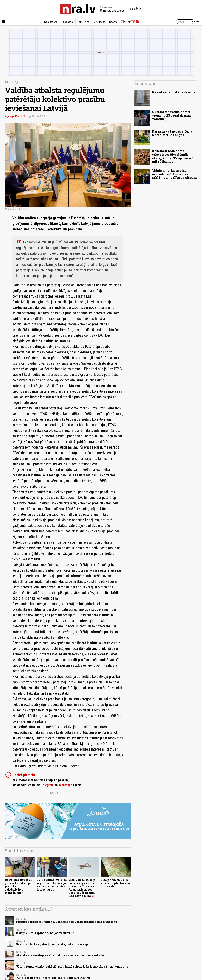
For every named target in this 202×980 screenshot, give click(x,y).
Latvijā (15, 82)
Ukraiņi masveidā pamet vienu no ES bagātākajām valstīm (171, 115)
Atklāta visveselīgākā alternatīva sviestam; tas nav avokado (60, 955)
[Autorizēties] (198, 22)
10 (73, 933)
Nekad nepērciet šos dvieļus (174, 92)
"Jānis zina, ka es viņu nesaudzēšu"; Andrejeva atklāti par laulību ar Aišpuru (174, 174)
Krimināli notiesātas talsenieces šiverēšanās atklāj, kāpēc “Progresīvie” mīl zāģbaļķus (172, 156)
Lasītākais (145, 84)
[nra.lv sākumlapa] (78, 9)
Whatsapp (66, 785)
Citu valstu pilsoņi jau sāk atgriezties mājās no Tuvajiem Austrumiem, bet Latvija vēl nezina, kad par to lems (82, 888)
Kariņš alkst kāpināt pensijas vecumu (43, 933)
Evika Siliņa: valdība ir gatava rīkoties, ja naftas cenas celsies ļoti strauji (52, 885)
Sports (113, 22)
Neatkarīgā (50, 22)
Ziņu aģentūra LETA (15, 116)
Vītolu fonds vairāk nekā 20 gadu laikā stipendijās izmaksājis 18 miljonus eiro (72, 966)
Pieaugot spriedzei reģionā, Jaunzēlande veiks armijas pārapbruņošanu (67, 922)
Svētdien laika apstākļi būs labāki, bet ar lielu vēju (52, 944)
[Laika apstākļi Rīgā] (135, 9)
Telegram (47, 785)
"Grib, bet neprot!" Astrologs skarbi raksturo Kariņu (53, 978)
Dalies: (54, 793)
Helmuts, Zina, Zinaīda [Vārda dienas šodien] (112, 11)
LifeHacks (99, 22)
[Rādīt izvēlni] (4, 22)
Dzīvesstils (67, 22)
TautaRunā (83, 22)
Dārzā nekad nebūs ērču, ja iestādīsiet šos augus (172, 133)
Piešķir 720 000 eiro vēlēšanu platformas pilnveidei (115, 883)
